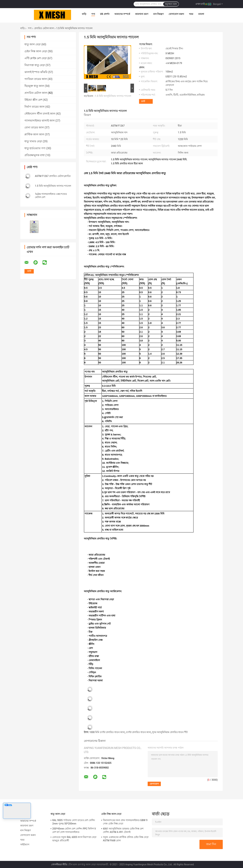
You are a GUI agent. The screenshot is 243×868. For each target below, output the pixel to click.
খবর (191, 14)
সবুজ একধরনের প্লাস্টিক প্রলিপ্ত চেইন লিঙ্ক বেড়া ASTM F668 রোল (126, 839)
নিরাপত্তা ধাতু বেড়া (35, 65)
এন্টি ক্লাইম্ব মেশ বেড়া (36, 58)
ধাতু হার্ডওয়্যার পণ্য (35, 148)
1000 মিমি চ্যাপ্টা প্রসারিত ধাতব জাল (107, 732)
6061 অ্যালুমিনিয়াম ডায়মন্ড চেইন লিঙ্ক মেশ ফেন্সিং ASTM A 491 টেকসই (123, 830)
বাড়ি (84, 14)
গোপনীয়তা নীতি (59, 864)
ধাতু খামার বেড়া (33, 141)
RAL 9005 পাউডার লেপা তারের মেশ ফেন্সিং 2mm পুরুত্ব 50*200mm (74, 822)
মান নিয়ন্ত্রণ (158, 14)
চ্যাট (143, 101)
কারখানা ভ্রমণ (142, 14)
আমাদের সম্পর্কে (122, 14)
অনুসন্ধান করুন (171, 4)
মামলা (201, 14)
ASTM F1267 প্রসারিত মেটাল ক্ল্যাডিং (53, 176)
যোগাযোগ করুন (176, 14)
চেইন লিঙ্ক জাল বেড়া (36, 51)
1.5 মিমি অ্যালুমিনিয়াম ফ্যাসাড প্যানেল (53, 186)
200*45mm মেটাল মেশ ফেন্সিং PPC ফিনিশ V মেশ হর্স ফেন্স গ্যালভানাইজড (74, 830)
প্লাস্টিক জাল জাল (34, 134)
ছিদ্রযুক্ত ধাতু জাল (34, 86)
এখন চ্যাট (200, 4)
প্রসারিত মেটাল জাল (44, 28)
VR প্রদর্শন (105, 14)
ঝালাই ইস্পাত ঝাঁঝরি (36, 72)
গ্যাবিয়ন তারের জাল (36, 79)
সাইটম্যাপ (25, 845)
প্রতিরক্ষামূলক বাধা (35, 155)
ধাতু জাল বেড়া (33, 44)
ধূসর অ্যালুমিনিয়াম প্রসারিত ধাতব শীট (170, 732)
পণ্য (93, 14)
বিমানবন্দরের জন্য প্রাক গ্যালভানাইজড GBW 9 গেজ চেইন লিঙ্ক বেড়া (125, 822)
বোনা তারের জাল (34, 127)
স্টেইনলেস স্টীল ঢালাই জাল (40, 114)
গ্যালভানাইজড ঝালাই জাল (40, 121)
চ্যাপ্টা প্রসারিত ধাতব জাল (138, 732)
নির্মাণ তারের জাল (35, 107)
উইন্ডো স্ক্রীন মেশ (33, 100)
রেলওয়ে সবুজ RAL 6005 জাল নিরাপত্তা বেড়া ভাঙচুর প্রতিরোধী (74, 839)
